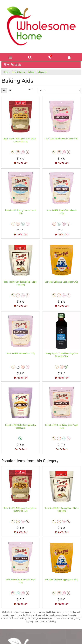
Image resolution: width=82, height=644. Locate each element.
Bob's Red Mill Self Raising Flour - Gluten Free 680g (21, 283)
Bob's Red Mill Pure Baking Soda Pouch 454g (62, 426)
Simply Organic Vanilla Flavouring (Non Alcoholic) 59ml (62, 355)
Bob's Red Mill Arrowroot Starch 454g (62, 139)
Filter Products (12, 65)
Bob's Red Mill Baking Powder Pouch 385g (21, 212)
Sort (30, 90)
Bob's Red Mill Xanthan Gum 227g (21, 353)
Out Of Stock (20, 449)
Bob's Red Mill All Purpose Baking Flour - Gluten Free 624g (20, 140)
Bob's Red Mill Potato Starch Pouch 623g (61, 212)
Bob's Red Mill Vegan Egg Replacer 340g (61, 282)
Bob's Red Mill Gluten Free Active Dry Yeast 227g (21, 426)
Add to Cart (21, 163)
